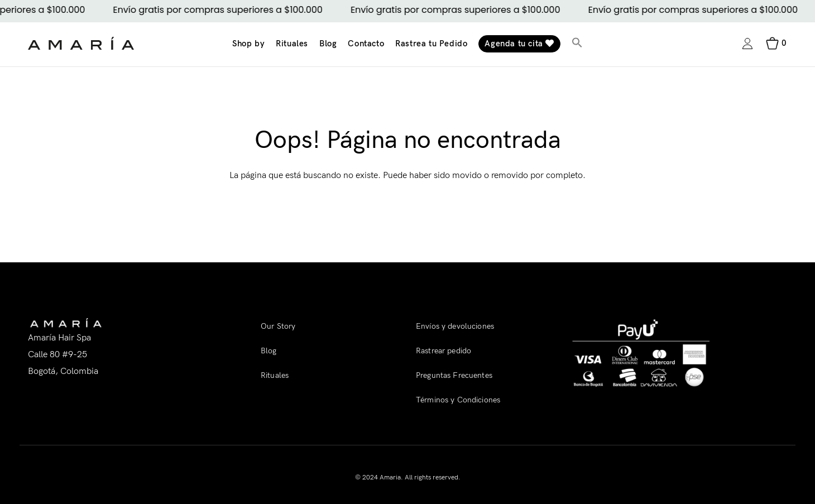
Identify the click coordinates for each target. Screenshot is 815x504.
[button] (577, 44)
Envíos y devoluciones (455, 326)
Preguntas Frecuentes (454, 375)
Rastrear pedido (444, 351)
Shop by (248, 44)
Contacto (366, 44)
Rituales (292, 44)
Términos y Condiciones (458, 400)
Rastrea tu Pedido (431, 44)
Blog (328, 44)
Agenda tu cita (519, 44)
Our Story (278, 326)
